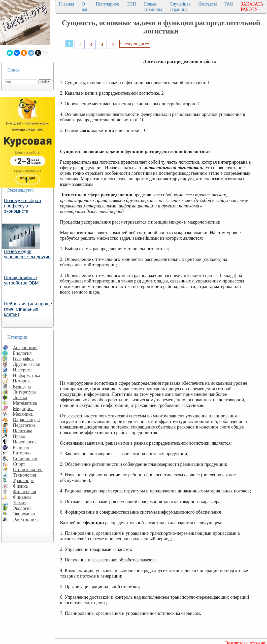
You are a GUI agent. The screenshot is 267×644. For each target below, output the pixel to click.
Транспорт (23, 480)
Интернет (22, 370)
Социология (25, 458)
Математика (25, 403)
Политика (23, 431)
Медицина (23, 408)
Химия (20, 503)
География (23, 359)
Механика (23, 414)
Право (19, 436)
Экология (22, 508)
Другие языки (27, 364)
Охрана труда (26, 420)
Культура (22, 386)
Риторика (22, 453)
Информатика (27, 375)
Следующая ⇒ (135, 44)
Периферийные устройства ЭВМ (21, 280)
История (21, 381)
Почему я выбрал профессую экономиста (23, 206)
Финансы (22, 497)
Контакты (208, 4)
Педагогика (24, 425)
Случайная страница (180, 7)
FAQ (229, 4)
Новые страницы (153, 7)
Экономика (24, 514)
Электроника (26, 519)
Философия (24, 492)
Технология (24, 475)
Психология (25, 442)
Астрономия (25, 348)
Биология (22, 353)
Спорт (19, 464)
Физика (20, 486)
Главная (66, 4)
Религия (21, 447)
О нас (85, 7)
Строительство (28, 469)
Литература (24, 392)
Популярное (107, 4)
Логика (20, 397)
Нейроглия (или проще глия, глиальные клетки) (28, 309)
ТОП (131, 4)
